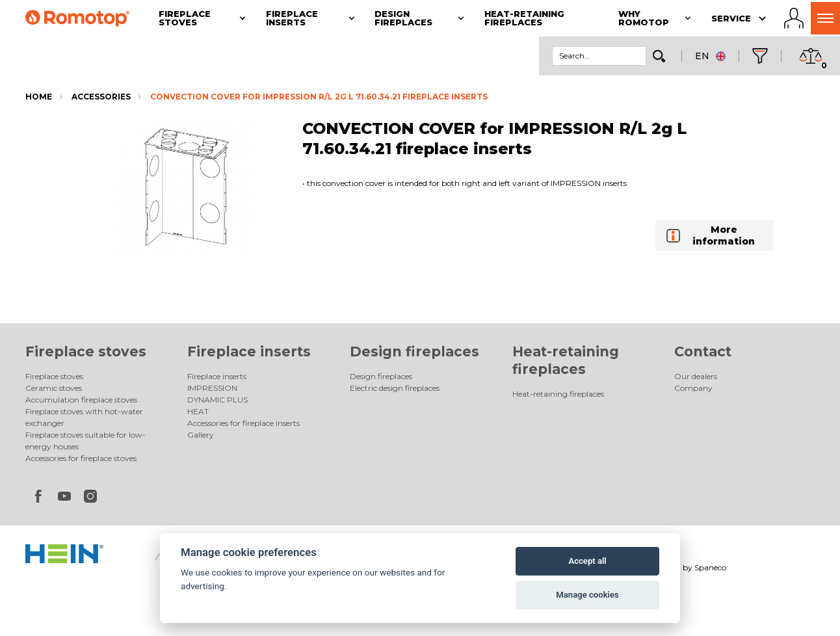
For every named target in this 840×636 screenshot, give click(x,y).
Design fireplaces (414, 351)
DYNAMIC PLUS (217, 400)
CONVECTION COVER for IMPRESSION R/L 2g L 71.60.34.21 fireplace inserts (319, 97)
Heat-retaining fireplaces (558, 394)
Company (693, 388)
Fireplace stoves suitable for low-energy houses (85, 441)
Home (39, 97)
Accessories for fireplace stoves (81, 458)
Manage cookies (587, 595)
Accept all (587, 561)
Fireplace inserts (249, 351)
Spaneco (710, 567)
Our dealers (696, 376)
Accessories (101, 97)
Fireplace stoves (86, 351)
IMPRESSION (212, 388)
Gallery (201, 435)
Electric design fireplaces (395, 388)
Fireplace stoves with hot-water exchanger (84, 417)
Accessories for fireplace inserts (243, 423)
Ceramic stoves (54, 388)
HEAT (198, 411)
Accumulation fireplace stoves (81, 400)
